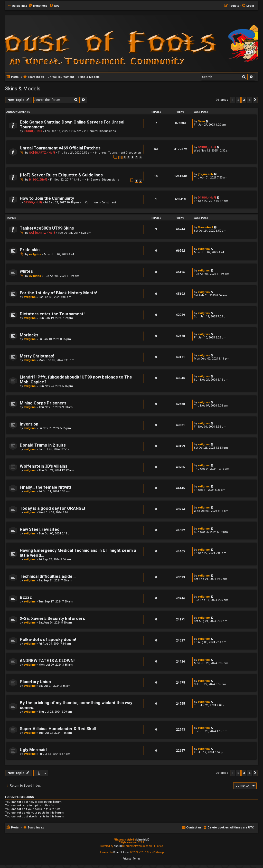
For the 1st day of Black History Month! (58, 293)
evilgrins (35, 254)
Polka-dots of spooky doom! (48, 640)
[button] (255, 100)
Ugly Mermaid (33, 750)
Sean (201, 121)
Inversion (29, 424)
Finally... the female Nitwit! (45, 487)
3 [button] (244, 100)
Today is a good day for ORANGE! (52, 508)
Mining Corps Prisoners (43, 403)
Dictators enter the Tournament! (52, 314)
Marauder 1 (205, 227)
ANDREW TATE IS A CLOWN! (47, 661)
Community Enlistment (100, 202)
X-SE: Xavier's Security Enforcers (52, 619)
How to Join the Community (47, 198)
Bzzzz (26, 597)
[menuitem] (38, 6)
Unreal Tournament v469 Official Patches (60, 148)
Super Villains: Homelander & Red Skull (58, 729)
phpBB (118, 846)
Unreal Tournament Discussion (120, 153)
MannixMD (143, 840)
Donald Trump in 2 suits (43, 445)
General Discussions (102, 131)
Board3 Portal (121, 852)
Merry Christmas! (37, 356)
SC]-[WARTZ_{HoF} (42, 153)
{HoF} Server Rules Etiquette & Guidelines (61, 175)
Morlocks (29, 335)
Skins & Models (23, 89)
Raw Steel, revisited (40, 529)
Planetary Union (35, 682)
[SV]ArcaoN (205, 174)
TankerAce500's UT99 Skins (47, 228)
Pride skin (30, 250)
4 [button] (250, 100)
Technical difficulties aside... (48, 576)
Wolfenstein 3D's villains (44, 466)
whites (26, 271)
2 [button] (238, 100)
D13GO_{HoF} (33, 131)
